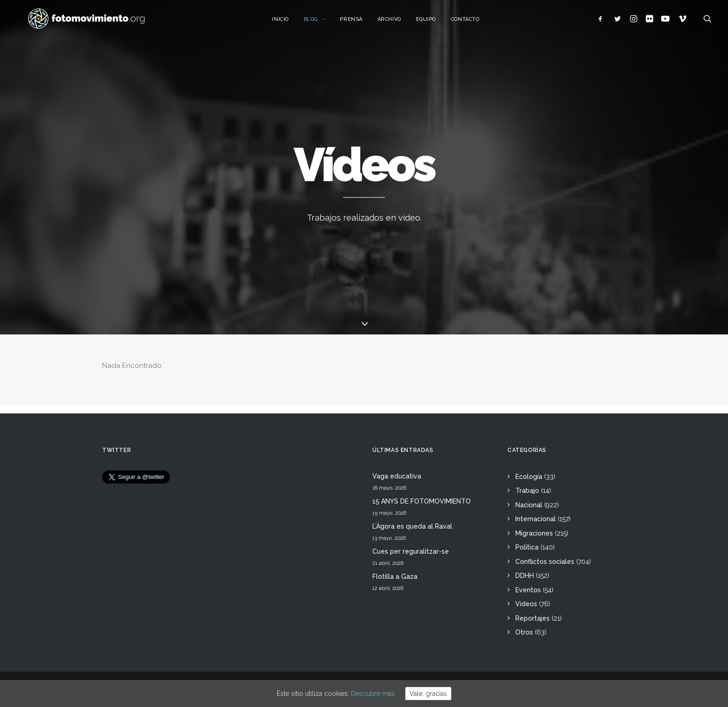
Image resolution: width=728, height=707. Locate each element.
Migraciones (534, 533)
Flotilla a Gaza (395, 576)
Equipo (434, 22)
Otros (524, 632)
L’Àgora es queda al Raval (412, 526)
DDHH (525, 576)
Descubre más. (374, 694)
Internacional (536, 519)
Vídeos (526, 604)
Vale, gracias (428, 694)
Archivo (398, 22)
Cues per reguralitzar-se (411, 551)
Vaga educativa (397, 476)
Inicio (289, 22)
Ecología (529, 477)
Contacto (473, 22)
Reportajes (533, 618)
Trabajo (527, 491)
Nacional (529, 505)
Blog (323, 22)
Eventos (528, 590)
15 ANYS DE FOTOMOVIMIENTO (422, 501)
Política (527, 547)
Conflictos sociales (545, 562)
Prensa (359, 22)
